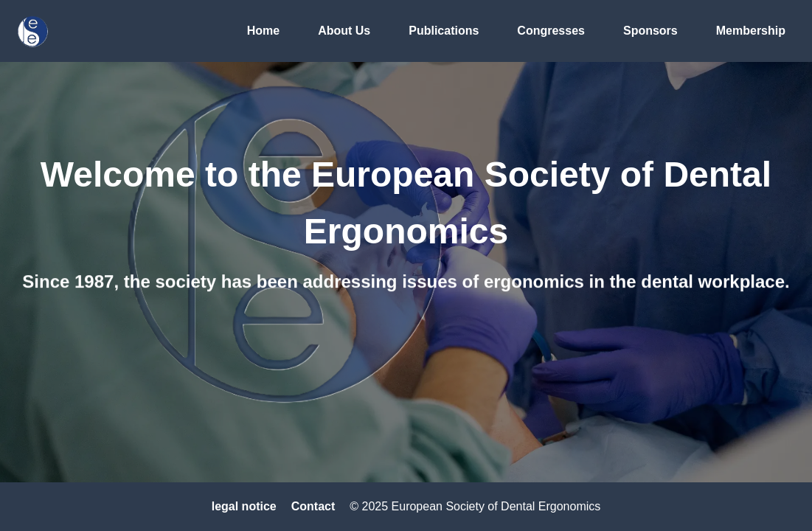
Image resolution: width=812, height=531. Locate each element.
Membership (751, 31)
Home (263, 31)
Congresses (551, 31)
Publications (444, 31)
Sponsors (650, 31)
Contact (313, 506)
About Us (344, 31)
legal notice (244, 506)
